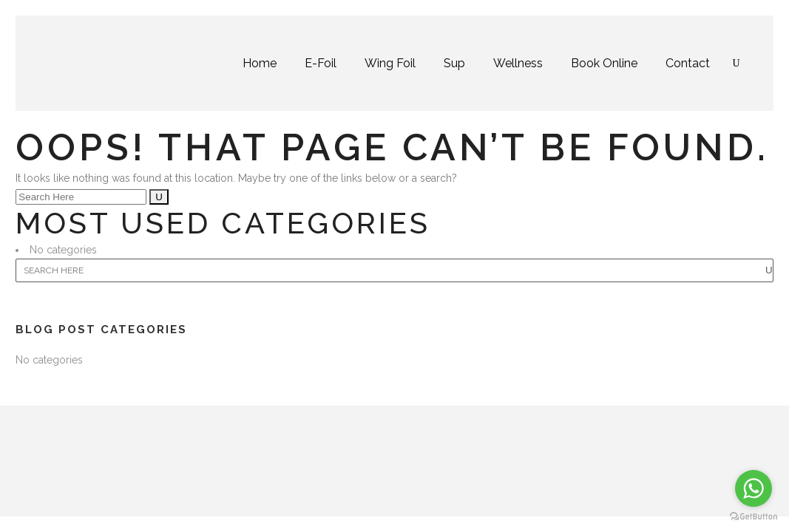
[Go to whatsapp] (754, 488)
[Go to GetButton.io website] (754, 517)
